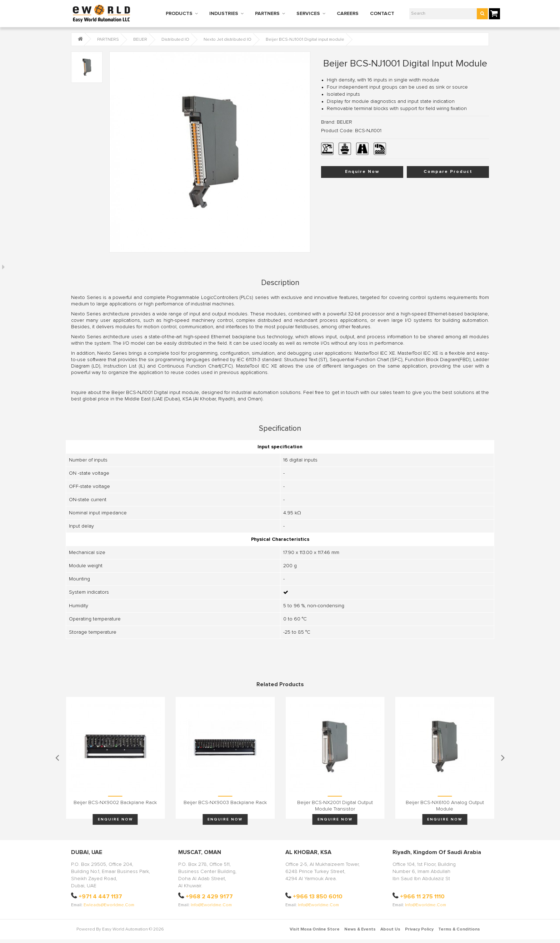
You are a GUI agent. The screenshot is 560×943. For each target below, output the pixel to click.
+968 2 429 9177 (209, 897)
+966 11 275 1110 (422, 897)
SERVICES (308, 14)
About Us (390, 929)
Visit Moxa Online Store (315, 929)
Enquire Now (362, 172)
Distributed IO (175, 40)
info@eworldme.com (211, 905)
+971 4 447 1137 (100, 897)
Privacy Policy (419, 929)
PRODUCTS (179, 14)
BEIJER (140, 40)
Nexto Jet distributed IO (227, 40)
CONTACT (382, 14)
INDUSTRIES (224, 14)
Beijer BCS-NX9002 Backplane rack (115, 803)
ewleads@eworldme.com (109, 905)
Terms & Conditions (459, 929)
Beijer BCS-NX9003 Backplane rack (225, 803)
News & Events (360, 929)
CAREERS (348, 14)
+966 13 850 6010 (318, 897)
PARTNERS (267, 14)
